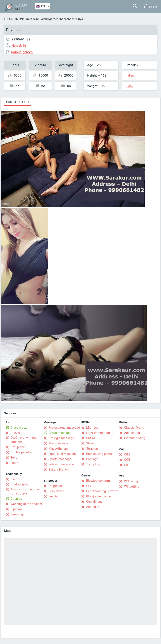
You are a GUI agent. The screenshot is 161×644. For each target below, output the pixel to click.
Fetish (15, 463)
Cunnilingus (94, 502)
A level (15, 433)
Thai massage (58, 443)
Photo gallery (18, 102)
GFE (89, 486)
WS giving (131, 481)
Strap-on (92, 449)
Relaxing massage (61, 464)
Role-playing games (100, 454)
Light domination (98, 433)
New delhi (32, 19)
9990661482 (21, 39)
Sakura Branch (58, 470)
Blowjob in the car (99, 496)
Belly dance (56, 491)
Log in (151, 6)
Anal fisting (132, 433)
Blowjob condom (98, 481)
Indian (130, 75)
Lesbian (54, 496)
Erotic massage (59, 433)
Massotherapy (58, 449)
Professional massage (64, 428)
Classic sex (19, 428)
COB (127, 460)
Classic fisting (134, 428)
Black (129, 86)
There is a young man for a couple (25, 491)
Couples (16, 499)
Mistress (92, 428)
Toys (14, 458)
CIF (126, 465)
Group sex (18, 447)
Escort (15, 479)
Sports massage (60, 459)
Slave (90, 443)
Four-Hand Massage (62, 454)
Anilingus (93, 507)
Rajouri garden (49, 19)
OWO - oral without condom (24, 440)
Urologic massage (61, 438)
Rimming (17, 514)
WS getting (132, 487)
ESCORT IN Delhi (15, 19)
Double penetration (24, 452)
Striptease (56, 486)
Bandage (92, 459)
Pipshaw (16, 509)
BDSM (90, 438)
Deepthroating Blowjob (102, 491)
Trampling (93, 464)
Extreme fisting (135, 438)
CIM (127, 454)
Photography (19, 484)
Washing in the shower (26, 504)
